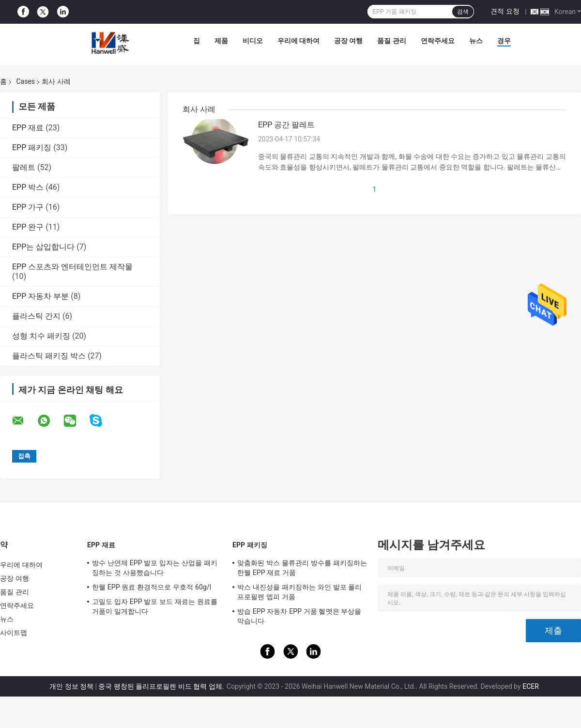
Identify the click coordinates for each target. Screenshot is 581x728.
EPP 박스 (28, 187)
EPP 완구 (28, 227)
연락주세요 (438, 41)
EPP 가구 (28, 207)
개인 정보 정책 (71, 686)
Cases (25, 81)
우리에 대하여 (298, 41)
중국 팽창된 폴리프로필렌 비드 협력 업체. (162, 686)
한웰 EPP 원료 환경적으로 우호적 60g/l (152, 587)
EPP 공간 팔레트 (286, 125)
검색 (463, 12)
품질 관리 (391, 41)
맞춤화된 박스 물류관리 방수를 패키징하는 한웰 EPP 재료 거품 (302, 568)
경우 (504, 41)
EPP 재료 (28, 128)
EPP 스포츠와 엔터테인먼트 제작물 (72, 267)
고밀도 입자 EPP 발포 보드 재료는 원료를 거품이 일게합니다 (155, 606)
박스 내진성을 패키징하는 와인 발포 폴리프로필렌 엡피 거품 (300, 592)
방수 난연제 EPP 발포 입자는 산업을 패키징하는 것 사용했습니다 (155, 568)
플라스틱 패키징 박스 (49, 356)
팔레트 (24, 167)
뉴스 (476, 41)
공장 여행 (348, 41)
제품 (221, 41)
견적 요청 (505, 11)
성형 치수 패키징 (41, 336)
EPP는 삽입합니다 (43, 247)
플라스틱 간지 (36, 316)
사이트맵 (14, 633)
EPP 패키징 (32, 147)
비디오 (253, 41)
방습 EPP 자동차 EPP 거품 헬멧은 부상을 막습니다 (299, 616)
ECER (531, 686)
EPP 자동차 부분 (40, 296)
